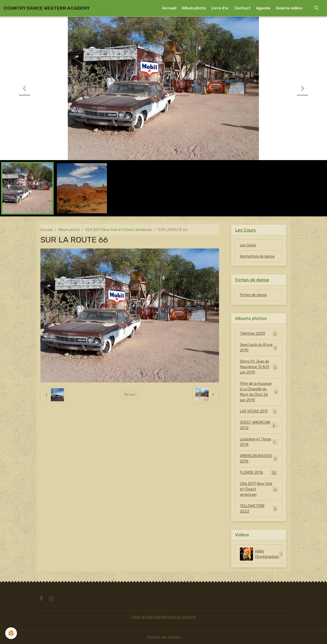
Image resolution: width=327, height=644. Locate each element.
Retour (130, 395)
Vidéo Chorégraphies (261, 554)
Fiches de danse (253, 295)
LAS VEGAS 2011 (259, 411)
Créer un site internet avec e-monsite (163, 617)
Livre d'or (220, 8)
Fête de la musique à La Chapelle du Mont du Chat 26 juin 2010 (259, 392)
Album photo (194, 8)
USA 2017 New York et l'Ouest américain (119, 230)
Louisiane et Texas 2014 (259, 442)
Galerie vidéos (289, 8)
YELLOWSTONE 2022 (259, 509)
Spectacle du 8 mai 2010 (259, 348)
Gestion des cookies (164, 637)
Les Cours (248, 245)
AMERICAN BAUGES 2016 (259, 459)
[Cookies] (11, 633)
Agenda (263, 8)
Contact (243, 8)
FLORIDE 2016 (259, 473)
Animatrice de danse (257, 256)
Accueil (169, 8)
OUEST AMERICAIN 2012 (259, 425)
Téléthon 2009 (259, 334)
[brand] (47, 8)
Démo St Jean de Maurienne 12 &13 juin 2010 (259, 367)
